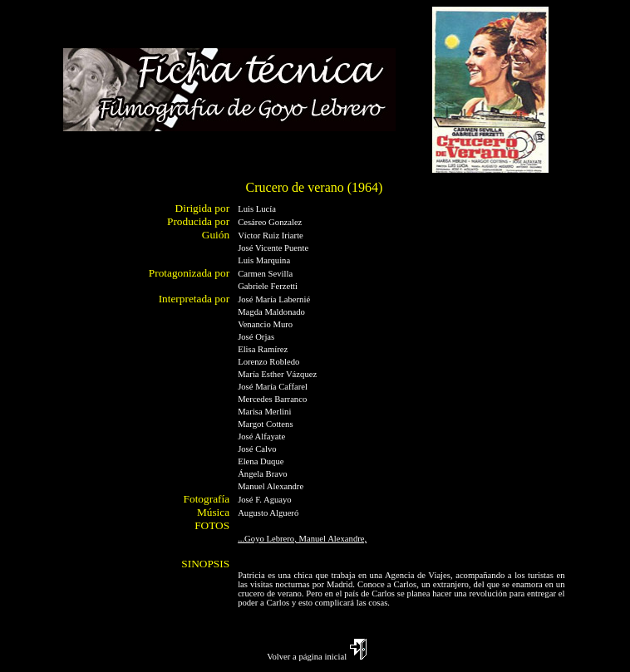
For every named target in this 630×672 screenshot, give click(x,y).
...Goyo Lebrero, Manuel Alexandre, (302, 539)
